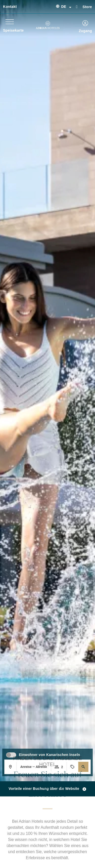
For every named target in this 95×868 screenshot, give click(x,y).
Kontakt (10, 7)
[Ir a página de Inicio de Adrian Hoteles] (48, 25)
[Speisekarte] (10, 22)
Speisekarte (13, 30)
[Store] (77, 6)
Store (87, 7)
